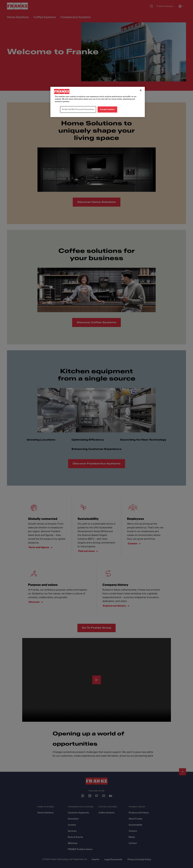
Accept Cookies (107, 109)
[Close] (141, 90)
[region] (98, 102)
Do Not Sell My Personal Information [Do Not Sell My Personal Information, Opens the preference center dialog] (78, 109)
